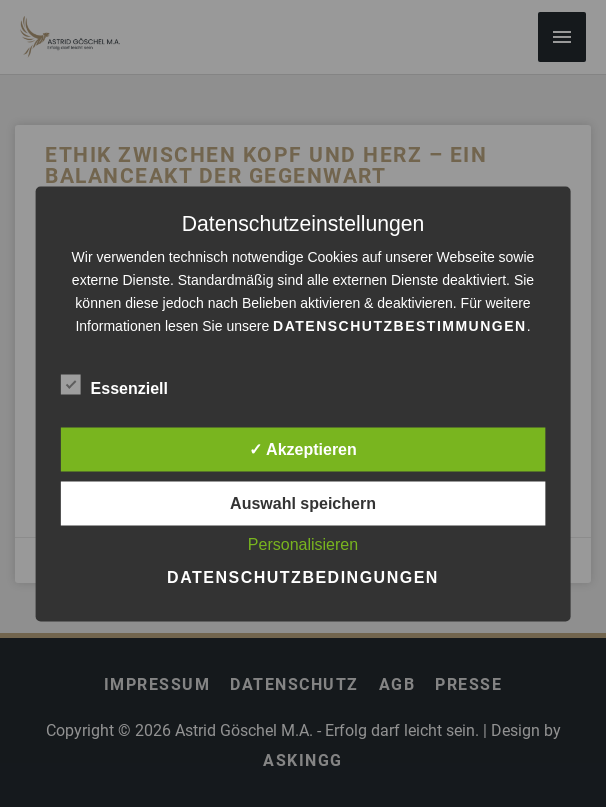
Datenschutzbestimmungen (400, 325)
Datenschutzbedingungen (303, 576)
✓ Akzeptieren (303, 448)
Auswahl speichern (303, 502)
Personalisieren (303, 543)
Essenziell (114, 384)
